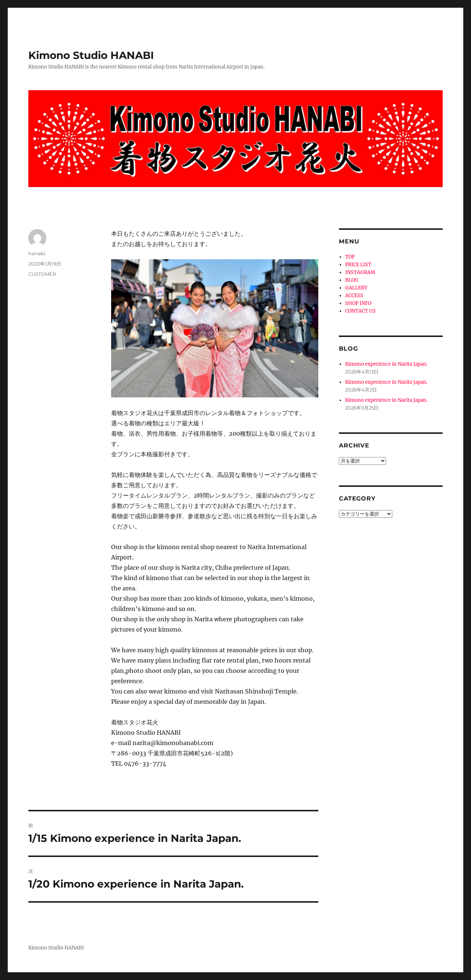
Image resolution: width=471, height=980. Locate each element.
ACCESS (354, 296)
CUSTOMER (42, 274)
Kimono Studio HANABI (91, 55)
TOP (350, 257)
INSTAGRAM (360, 272)
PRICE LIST (358, 265)
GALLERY (356, 288)
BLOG (352, 280)
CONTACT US (360, 311)
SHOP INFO (358, 303)
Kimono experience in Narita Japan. (386, 364)
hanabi (37, 253)
